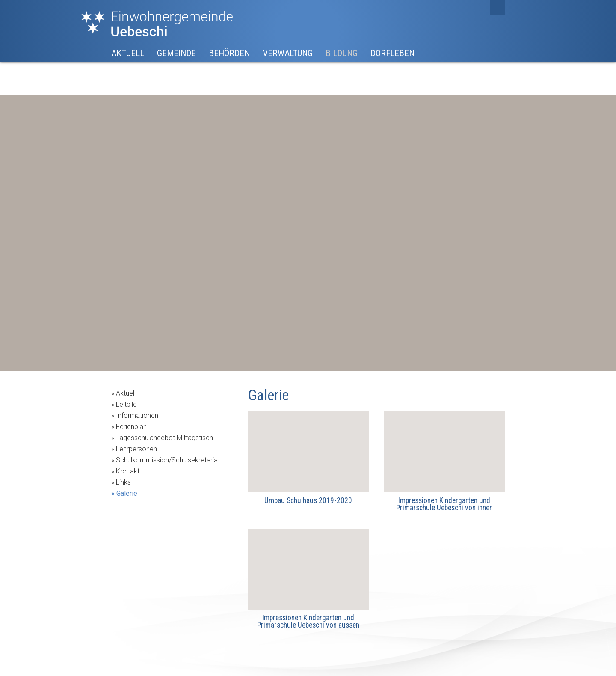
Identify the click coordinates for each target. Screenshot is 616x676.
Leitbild (126, 404)
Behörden (229, 53)
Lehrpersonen (136, 449)
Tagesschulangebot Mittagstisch (164, 438)
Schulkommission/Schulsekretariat (168, 460)
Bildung (342, 53)
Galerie (127, 493)
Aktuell (128, 53)
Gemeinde (176, 53)
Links (123, 482)
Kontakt (128, 471)
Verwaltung (288, 53)
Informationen (137, 415)
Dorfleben (392, 53)
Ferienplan (131, 427)
